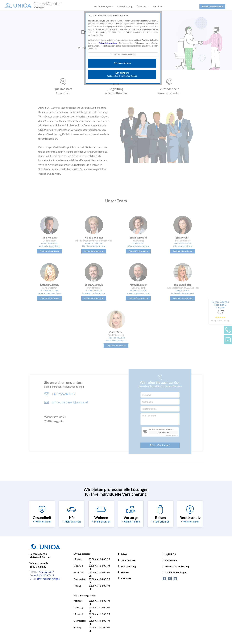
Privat (124, 554)
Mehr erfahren (42, 522)
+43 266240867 (46, 572)
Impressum (171, 560)
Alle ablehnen (122, 74)
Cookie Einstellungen (176, 572)
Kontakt (125, 572)
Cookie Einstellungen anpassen (123, 54)
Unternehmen (128, 560)
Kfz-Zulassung (128, 566)
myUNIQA (171, 554)
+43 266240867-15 (44, 575)
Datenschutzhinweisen (108, 43)
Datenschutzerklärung (177, 566)
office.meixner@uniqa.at (49, 579)
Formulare (126, 578)
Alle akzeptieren (122, 63)
